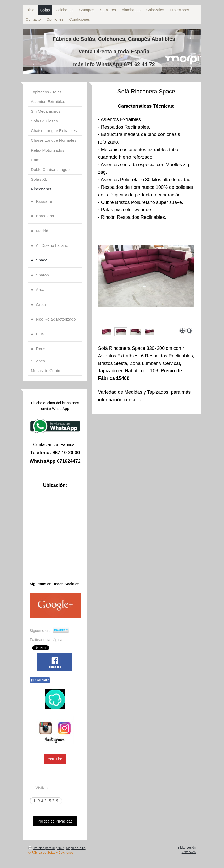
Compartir (40, 680)
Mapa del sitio (76, 848)
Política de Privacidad (55, 821)
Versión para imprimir (46, 848)
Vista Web (189, 852)
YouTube (55, 759)
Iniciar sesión (187, 848)
